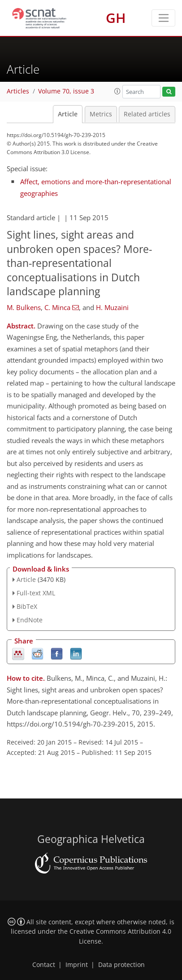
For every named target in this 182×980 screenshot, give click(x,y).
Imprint (77, 965)
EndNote (30, 620)
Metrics (101, 114)
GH (116, 18)
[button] (117, 91)
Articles (18, 91)
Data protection (121, 965)
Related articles (147, 114)
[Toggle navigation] (163, 18)
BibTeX (27, 606)
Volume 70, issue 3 (66, 91)
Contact (44, 965)
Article (68, 114)
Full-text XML (36, 593)
